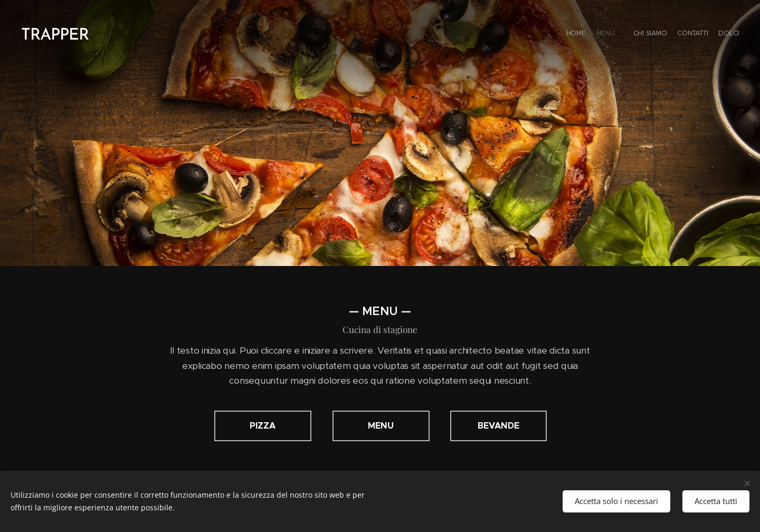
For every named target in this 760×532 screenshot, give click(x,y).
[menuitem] (690, 34)
